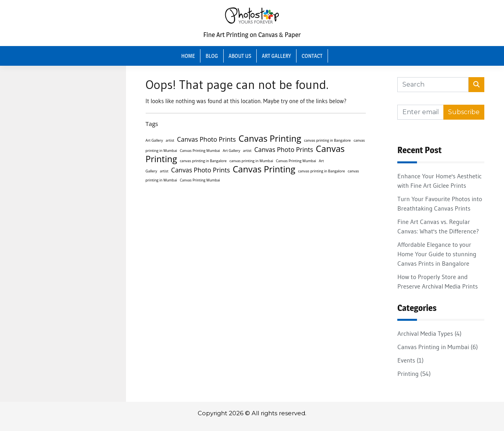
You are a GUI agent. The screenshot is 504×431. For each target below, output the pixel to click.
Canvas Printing (270, 138)
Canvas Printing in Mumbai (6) (437, 347)
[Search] (433, 85)
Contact (312, 56)
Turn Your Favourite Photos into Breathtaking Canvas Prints (440, 203)
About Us (240, 56)
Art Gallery (276, 56)
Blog (212, 56)
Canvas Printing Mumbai (200, 151)
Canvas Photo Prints (207, 139)
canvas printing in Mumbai (251, 161)
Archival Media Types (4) (429, 333)
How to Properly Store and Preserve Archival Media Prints (437, 281)
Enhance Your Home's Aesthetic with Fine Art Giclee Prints (439, 181)
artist (170, 140)
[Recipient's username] (421, 112)
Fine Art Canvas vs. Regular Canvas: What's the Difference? (438, 226)
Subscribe (464, 112)
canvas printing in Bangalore (327, 140)
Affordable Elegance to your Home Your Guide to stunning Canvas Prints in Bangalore (437, 254)
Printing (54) (414, 374)
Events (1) (410, 360)
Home (188, 56)
